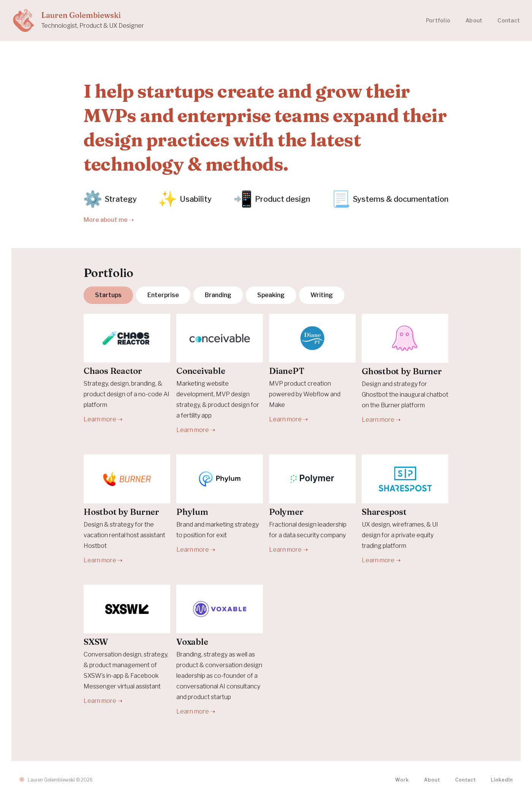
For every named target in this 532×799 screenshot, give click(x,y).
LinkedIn (502, 780)
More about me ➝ (109, 220)
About (474, 20)
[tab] (108, 295)
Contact (509, 20)
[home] (78, 21)
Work (402, 780)
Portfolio (438, 20)
